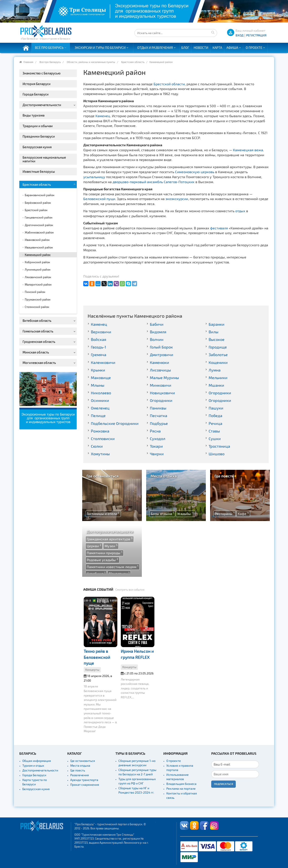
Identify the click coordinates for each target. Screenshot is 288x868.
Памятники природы (105, 553)
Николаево (101, 393)
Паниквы (158, 408)
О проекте (254, 48)
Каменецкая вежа (248, 150)
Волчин (157, 339)
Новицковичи (162, 393)
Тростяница (219, 446)
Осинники (100, 400)
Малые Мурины (164, 378)
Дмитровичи (162, 355)
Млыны (98, 385)
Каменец (103, 116)
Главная (28, 62)
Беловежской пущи (99, 199)
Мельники (218, 378)
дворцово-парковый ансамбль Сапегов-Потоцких (154, 182)
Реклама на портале (181, 788)
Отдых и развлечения (155, 48)
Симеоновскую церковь (195, 172)
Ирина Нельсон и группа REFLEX (137, 654)
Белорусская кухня (36, 789)
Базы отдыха (162, 513)
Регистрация (256, 35)
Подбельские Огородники (115, 423)
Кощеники (218, 362)
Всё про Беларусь (49, 48)
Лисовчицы (160, 370)
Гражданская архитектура (110, 539)
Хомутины (100, 454)
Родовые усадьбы (102, 560)
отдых (240, 211)
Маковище (101, 378)
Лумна (215, 370)
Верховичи (101, 332)
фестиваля (219, 228)
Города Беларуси (34, 775)
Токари (156, 446)
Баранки (217, 324)
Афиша (232, 48)
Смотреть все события (130, 590)
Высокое (217, 339)
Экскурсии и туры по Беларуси (100, 48)
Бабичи (157, 324)
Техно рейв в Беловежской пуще (97, 657)
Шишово (217, 454)
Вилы (214, 332)
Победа (215, 416)
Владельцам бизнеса (181, 784)
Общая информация (37, 761)
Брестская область (133, 62)
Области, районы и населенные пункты (91, 62)
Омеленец (100, 408)
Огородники (220, 393)
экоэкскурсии (177, 199)
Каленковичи (103, 362)
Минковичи (161, 385)
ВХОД (240, 35)
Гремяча (99, 355)
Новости (201, 48)
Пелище (98, 416)
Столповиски (103, 439)
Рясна (155, 431)
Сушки (215, 439)
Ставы (214, 431)
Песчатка (159, 416)
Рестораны (225, 513)
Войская (99, 339)
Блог (185, 48)
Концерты (92, 670)
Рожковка (100, 431)
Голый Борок (161, 347)
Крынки (98, 370)
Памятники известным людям (113, 567)
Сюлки (97, 446)
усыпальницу (94, 177)
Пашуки (216, 408)
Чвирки (157, 454)
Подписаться (223, 784)
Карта (217, 48)
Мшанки (216, 385)
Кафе (243, 513)
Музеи (111, 546)
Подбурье (159, 423)
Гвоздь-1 (98, 347)
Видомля (158, 332)
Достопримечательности (40, 770)
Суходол (158, 439)
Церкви (94, 546)
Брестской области (169, 84)
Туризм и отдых (33, 765)
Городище (218, 347)
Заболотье (218, 355)
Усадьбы (186, 513)
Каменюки (160, 362)
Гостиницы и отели (103, 513)
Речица (215, 423)
